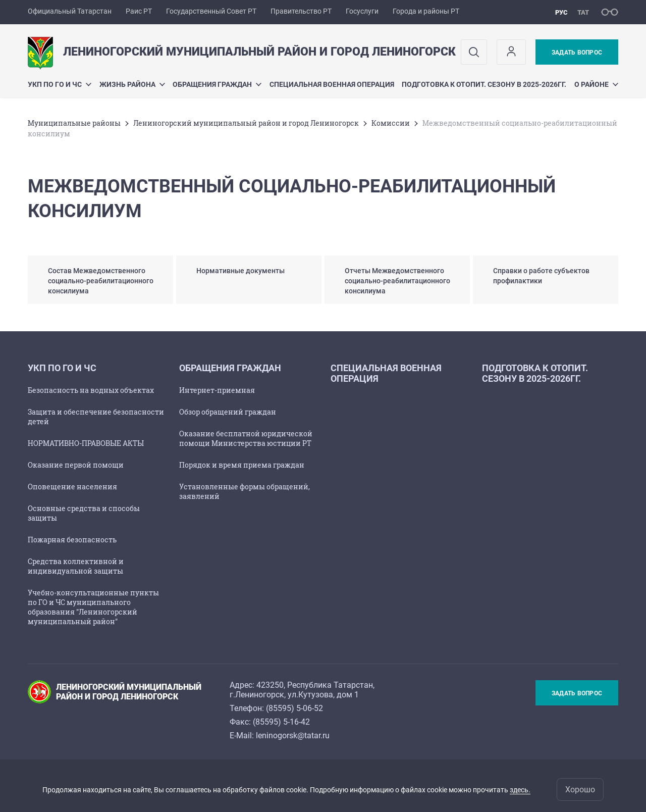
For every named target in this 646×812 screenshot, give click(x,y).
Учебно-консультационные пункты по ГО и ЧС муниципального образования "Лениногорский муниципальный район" (93, 607)
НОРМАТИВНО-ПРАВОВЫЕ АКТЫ (86, 443)
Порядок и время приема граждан (242, 465)
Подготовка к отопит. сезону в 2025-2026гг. (484, 84)
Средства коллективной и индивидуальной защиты (76, 566)
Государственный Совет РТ (211, 11)
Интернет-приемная (217, 390)
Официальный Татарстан (70, 11)
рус (561, 12)
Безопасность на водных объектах (91, 390)
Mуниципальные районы (74, 123)
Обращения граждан (217, 84)
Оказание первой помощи (76, 465)
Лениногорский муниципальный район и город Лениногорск (246, 123)
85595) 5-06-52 (296, 708)
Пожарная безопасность (72, 540)
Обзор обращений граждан (228, 412)
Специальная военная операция (332, 84)
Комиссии (391, 123)
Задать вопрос (577, 53)
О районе (596, 84)
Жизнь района (132, 84)
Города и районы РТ (426, 11)
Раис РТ (139, 11)
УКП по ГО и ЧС (60, 84)
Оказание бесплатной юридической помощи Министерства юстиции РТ (246, 438)
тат (583, 12)
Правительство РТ (301, 11)
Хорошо (580, 790)
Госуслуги (362, 11)
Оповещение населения (72, 487)
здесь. (520, 790)
